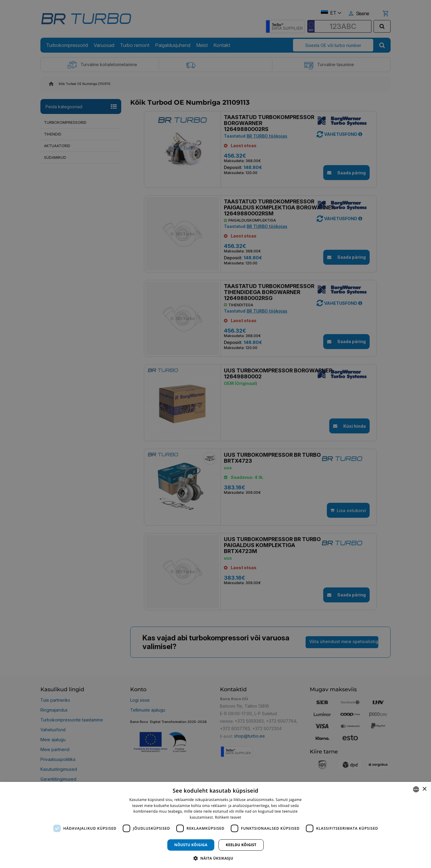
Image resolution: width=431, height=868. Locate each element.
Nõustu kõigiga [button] (191, 845)
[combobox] (416, 789)
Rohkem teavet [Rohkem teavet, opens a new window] (228, 817)
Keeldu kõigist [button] (241, 845)
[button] (215, 858)
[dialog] (215, 825)
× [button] (424, 789)
